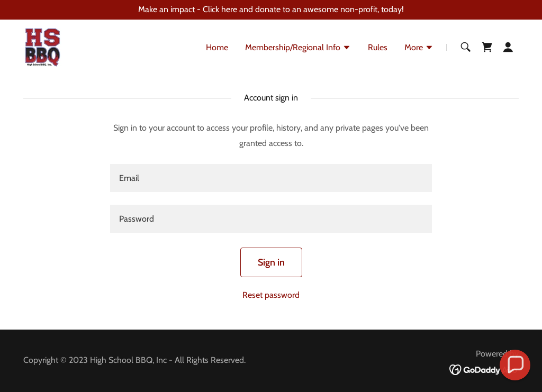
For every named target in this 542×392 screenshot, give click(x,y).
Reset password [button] (271, 295)
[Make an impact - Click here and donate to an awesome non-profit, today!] (271, 10)
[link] (43, 46)
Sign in (271, 262)
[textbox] (271, 178)
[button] (298, 49)
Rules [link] (378, 47)
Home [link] (217, 47)
